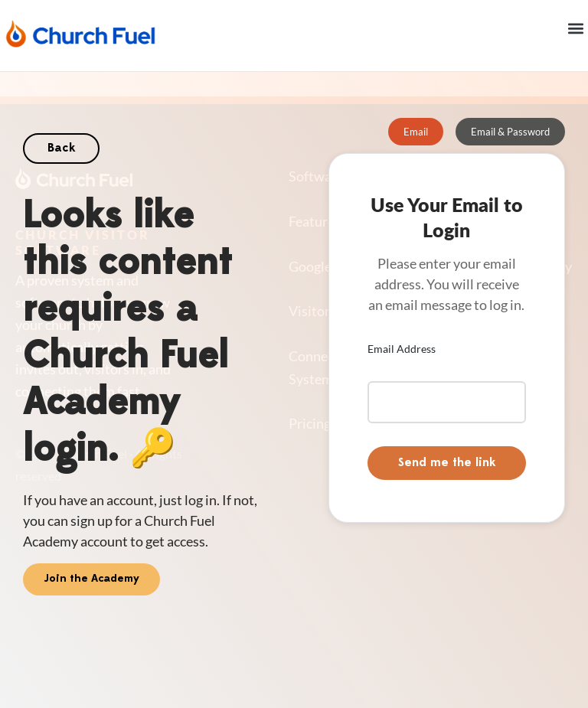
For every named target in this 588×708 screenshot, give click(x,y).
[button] (575, 28)
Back (61, 148)
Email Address (402, 349)
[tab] (416, 132)
